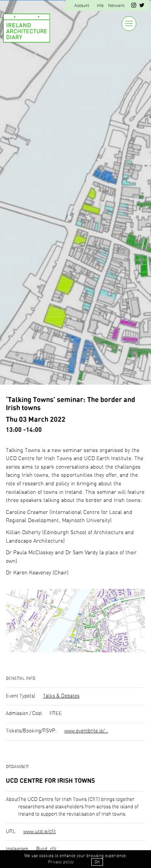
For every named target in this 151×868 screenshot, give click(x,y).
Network (116, 6)
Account (82, 6)
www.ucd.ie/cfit (39, 832)
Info (100, 6)
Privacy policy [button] (61, 862)
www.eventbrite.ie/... (86, 731)
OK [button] (97, 862)
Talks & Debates (61, 696)
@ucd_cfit (46, 849)
